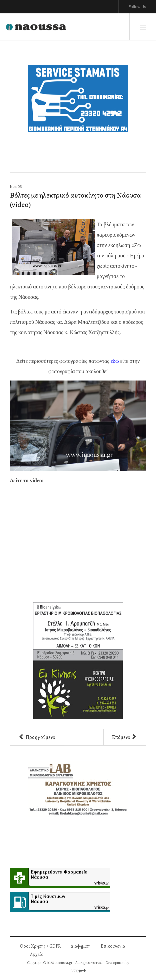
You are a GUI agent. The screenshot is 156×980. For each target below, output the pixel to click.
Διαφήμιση (81, 946)
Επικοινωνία (113, 946)
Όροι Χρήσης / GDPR (40, 946)
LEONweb (78, 971)
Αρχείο (37, 954)
